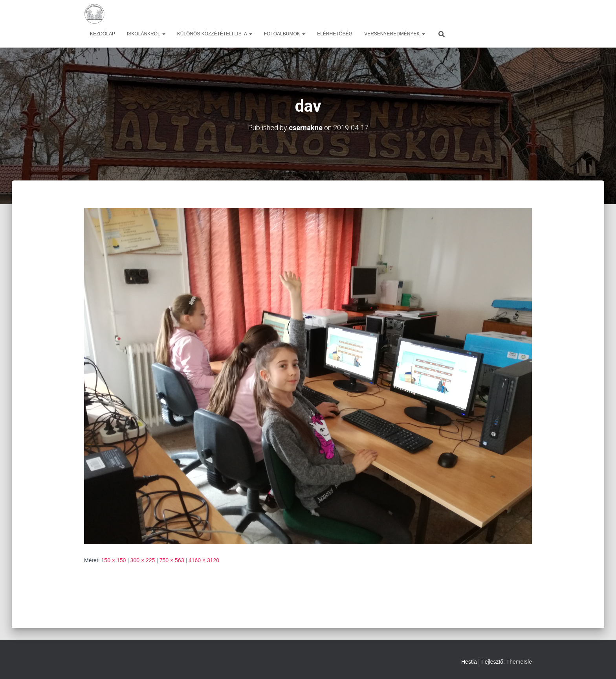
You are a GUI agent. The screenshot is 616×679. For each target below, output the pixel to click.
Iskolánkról (146, 34)
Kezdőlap (103, 34)
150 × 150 (114, 560)
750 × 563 (172, 560)
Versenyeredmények (395, 34)
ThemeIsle (519, 662)
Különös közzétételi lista (215, 34)
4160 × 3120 (204, 560)
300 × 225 (143, 560)
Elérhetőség (335, 34)
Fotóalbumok (285, 34)
